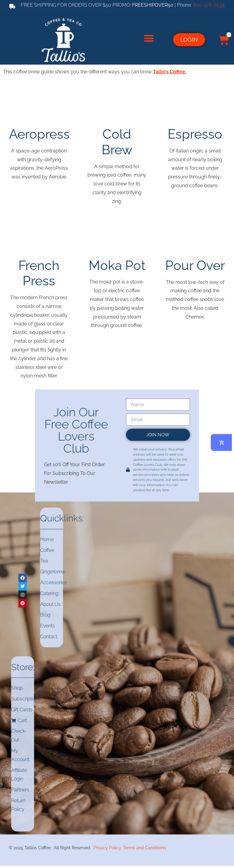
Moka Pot (117, 264)
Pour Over (195, 264)
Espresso (195, 133)
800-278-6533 (209, 5)
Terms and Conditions (144, 847)
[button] (149, 38)
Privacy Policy (107, 847)
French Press (39, 272)
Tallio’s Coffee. (170, 70)
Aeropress (39, 133)
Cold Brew (117, 141)
